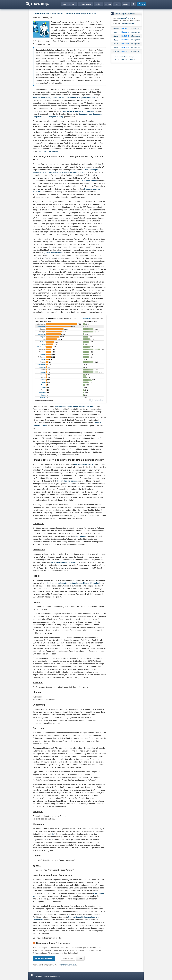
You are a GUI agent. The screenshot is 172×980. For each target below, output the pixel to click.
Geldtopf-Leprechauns (84, 464)
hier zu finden (81, 536)
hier (46, 834)
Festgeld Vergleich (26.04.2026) (125, 14)
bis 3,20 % (125, 36)
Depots (108, 4)
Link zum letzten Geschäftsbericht (64, 562)
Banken (98, 4)
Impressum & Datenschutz (52, 976)
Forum (126, 4)
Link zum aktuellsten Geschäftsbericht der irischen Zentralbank (74, 583)
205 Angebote (135, 40)
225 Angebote (135, 36)
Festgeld (85, 4)
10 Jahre (116, 51)
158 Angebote (135, 44)
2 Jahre (115, 36)
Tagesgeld (69, 4)
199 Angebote (135, 28)
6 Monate (116, 28)
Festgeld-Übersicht (126, 18)
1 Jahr (115, 32)
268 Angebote (135, 32)
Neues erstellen (44, 958)
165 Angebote (135, 48)
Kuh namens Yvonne (88, 181)
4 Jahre (115, 44)
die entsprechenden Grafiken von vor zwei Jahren (75, 406)
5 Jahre (115, 48)
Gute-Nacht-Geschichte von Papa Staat (78, 111)
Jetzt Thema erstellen (67, 965)
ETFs (117, 4)
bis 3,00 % (125, 28)
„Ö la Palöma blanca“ (53, 253)
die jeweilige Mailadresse (67, 481)
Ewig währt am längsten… (50, 151)
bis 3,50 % (125, 51)
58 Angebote (135, 51)
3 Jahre (115, 40)
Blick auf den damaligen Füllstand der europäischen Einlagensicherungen (64, 98)
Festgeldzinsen (128, 23)
